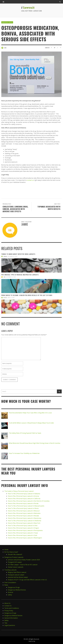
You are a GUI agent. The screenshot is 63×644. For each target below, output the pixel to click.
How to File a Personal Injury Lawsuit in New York (24, 523)
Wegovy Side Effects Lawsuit (17, 572)
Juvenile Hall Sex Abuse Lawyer (18, 577)
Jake (5, 277)
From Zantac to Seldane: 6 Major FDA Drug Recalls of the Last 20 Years (27, 295)
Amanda (5, 256)
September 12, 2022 (11, 277)
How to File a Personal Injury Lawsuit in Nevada (23, 516)
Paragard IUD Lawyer (15, 562)
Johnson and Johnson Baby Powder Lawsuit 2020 (24, 560)
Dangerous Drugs (7, 22)
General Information (11, 618)
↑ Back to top (31, 641)
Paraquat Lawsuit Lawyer (16, 575)
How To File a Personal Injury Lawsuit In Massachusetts (26, 506)
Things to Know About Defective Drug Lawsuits (18, 254)
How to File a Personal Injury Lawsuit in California (24, 499)
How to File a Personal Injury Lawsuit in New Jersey (25, 518)
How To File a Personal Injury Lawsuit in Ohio (23, 526)
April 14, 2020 (11, 298)
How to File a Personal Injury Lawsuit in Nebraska (24, 513)
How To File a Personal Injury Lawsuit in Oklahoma (24, 521)
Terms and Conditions (12, 608)
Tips (6, 623)
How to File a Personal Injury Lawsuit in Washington (25, 538)
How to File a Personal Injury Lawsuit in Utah (22, 535)
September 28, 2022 (13, 256)
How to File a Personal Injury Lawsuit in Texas (23, 533)
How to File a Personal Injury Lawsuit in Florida (23, 503)
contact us (30, 180)
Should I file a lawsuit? (15, 554)
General (10, 592)
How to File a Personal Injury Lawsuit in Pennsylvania (25, 530)
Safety (10, 595)
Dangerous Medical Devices (17, 590)
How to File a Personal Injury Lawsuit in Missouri (24, 511)
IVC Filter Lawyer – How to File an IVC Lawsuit (23, 565)
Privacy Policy (9, 611)
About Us (7, 603)
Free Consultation (10, 582)
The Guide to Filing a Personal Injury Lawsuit (19, 491)
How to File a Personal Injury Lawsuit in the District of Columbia (29, 501)
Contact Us (8, 606)
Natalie (5, 298)
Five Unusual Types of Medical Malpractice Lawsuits (20, 275)
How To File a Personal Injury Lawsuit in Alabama (24, 494)
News (6, 585)
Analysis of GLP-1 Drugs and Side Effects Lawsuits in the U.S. (27, 580)
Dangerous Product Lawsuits (14, 557)
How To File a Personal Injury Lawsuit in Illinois (23, 508)
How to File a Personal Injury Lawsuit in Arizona (23, 496)
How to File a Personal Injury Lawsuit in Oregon (23, 528)
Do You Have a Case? (11, 552)
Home (6, 550)
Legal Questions (10, 625)
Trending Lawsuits (10, 570)
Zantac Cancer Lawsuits (16, 567)
